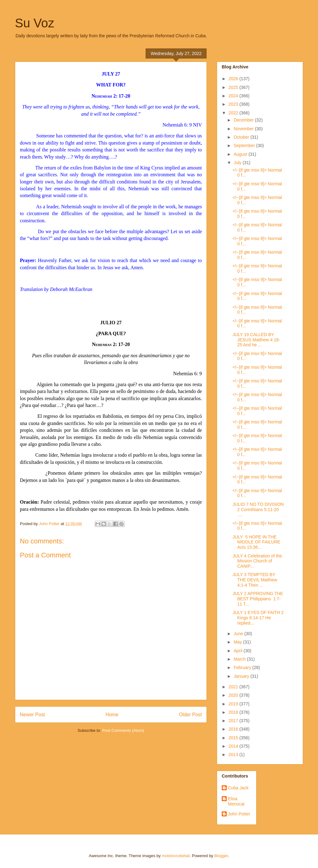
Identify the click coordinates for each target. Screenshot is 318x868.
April (238, 651)
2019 (234, 704)
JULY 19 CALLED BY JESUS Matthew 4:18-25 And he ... (256, 340)
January (242, 676)
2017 (234, 721)
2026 (234, 79)
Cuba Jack (238, 788)
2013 (234, 755)
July (238, 163)
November (244, 129)
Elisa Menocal (236, 801)
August (241, 154)
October (242, 137)
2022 (234, 113)
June (239, 634)
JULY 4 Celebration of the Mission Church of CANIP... (257, 561)
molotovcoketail (176, 856)
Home (112, 715)
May (238, 642)
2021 (234, 687)
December (244, 120)
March (240, 659)
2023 (234, 104)
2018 (234, 712)
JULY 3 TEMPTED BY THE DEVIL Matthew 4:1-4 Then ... (255, 580)
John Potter (239, 814)
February (243, 667)
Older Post (190, 715)
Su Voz (35, 23)
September (245, 145)
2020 (234, 695)
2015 (234, 738)
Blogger (221, 856)
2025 (234, 87)
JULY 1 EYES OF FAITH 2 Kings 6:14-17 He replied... (258, 618)
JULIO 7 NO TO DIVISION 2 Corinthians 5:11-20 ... (258, 510)
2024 (234, 96)
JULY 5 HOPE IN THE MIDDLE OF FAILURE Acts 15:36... (256, 542)
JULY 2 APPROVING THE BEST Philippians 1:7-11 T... (258, 599)
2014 (234, 746)
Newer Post (32, 715)
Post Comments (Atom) (123, 730)
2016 (234, 729)
